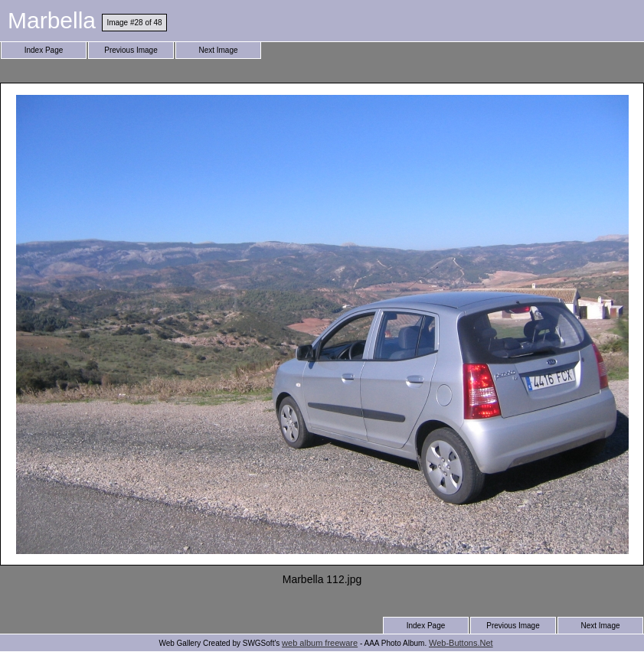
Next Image (218, 50)
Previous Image (131, 50)
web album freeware (320, 643)
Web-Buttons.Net (461, 643)
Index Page (44, 50)
